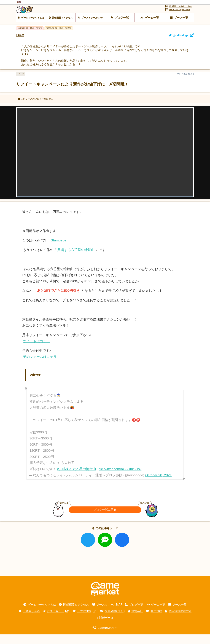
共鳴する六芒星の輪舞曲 (76, 260)
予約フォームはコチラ (40, 366)
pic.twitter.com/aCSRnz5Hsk (120, 479)
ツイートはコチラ (36, 351)
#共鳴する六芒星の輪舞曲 (77, 479)
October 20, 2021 (158, 485)
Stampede (59, 250)
